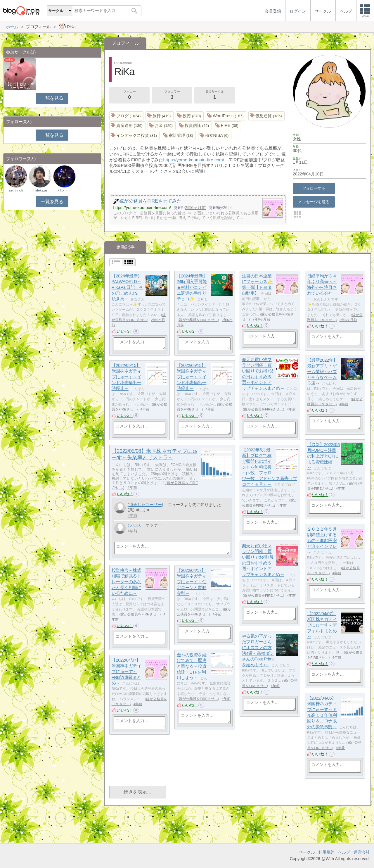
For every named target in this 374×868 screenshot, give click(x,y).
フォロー (129, 95)
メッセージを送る (314, 202)
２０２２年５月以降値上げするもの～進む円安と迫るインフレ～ (322, 541)
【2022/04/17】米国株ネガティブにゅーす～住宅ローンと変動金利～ (192, 582)
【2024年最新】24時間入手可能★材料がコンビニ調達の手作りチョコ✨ (192, 287)
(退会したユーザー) (146, 505)
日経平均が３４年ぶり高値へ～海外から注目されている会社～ (322, 287)
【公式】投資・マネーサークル (20, 86)
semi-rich (16, 190)
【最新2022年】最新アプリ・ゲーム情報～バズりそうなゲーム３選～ (322, 372)
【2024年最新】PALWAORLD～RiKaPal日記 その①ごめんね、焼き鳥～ (128, 287)
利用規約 (326, 852)
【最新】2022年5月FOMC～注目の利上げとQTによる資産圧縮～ (323, 456)
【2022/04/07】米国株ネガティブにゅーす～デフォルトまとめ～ (322, 625)
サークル (307, 852)
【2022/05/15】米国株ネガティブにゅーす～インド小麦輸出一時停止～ (127, 377)
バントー (65, 190)
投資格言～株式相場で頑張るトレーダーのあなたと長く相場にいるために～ (127, 582)
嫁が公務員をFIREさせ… (198, 320)
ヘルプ (344, 852)
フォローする (314, 188)
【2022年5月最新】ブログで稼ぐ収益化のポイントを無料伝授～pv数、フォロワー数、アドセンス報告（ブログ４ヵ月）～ (270, 467)
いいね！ (125, 331)
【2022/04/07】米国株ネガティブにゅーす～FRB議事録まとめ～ (127, 672)
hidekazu (40, 190)
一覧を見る (52, 98)
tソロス (134, 525)
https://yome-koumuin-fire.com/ (193, 160)
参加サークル (215, 95)
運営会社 (362, 852)
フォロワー (172, 95)
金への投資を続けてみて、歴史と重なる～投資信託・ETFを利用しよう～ (192, 666)
